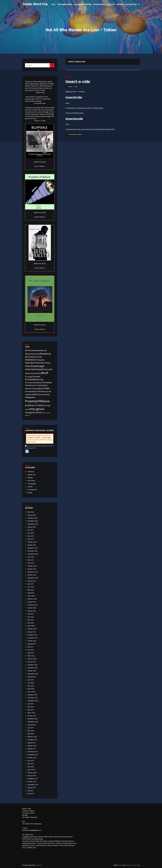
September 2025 (33, 524)
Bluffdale (25, 815)
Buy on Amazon (40, 166)
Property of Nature (28, 811)
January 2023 (32, 602)
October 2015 (32, 782)
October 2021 (32, 641)
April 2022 (31, 623)
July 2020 (30, 680)
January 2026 (32, 515)
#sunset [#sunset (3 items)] (36, 377)
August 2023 (32, 581)
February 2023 (32, 599)
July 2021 (30, 647)
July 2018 (30, 728)
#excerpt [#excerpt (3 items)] (40, 363)
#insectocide (72, 134)
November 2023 (33, 572)
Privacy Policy (32, 448)
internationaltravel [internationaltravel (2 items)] (32, 392)
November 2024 (33, 551)
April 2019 (31, 710)
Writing (30, 493)
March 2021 (31, 656)
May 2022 (31, 620)
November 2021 (33, 638)
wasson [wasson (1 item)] (45, 413)
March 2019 (31, 713)
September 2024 (33, 554)
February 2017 (32, 746)
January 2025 (32, 545)
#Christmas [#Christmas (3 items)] (30, 357)
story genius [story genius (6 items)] (37, 409)
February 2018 (32, 737)
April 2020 (31, 689)
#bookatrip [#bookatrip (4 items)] (45, 354)
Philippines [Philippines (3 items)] (30, 397)
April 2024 (31, 563)
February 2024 (32, 566)
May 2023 (31, 590)
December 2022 (32, 605)
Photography (32, 484)
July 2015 (30, 791)
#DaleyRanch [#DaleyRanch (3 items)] (31, 360)
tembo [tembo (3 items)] (39, 413)
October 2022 (32, 608)
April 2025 (31, 539)
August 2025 (32, 527)
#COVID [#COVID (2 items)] (39, 357)
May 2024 (31, 560)
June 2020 (31, 683)
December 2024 (32, 548)
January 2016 (32, 776)
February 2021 (32, 659)
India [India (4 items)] (47, 388)
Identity (121, 865)
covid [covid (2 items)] (38, 385)
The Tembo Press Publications (32, 824)
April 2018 (31, 734)
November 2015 (33, 779)
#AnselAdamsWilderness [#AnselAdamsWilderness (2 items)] (38, 351)
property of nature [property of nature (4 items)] (35, 405)
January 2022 (32, 632)
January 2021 (32, 662)
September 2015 (33, 785)
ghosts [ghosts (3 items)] (41, 388)
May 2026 (31, 512)
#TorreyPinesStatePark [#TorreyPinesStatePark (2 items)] (34, 383)
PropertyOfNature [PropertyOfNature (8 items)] (37, 401)
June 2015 (31, 794)
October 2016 (32, 758)
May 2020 (31, 686)
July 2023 (30, 584)
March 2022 (31, 626)
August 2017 (32, 743)
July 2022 (30, 614)
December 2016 (32, 752)
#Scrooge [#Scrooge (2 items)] (29, 377)
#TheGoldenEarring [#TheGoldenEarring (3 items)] (34, 380)
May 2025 (31, 536)
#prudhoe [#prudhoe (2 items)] (49, 369)
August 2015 (32, 788)
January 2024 (32, 569)
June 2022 (31, 617)
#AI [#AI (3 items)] (27, 350)
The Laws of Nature (28, 813)
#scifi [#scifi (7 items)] (45, 373)
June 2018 (31, 731)
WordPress (39, 865)
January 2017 (32, 749)
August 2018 (32, 725)
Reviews (30, 487)
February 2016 (32, 773)
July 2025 (30, 530)
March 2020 (31, 692)
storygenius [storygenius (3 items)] (30, 413)
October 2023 (32, 575)
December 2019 (32, 695)
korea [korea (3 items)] (42, 391)
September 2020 (33, 674)
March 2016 (31, 770)
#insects (80, 134)
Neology (69, 77)
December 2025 (32, 518)
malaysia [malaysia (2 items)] (28, 395)
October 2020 (32, 671)
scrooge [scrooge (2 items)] (48, 405)
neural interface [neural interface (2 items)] (44, 395)
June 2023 (31, 587)
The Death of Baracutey (30, 817)
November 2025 (33, 521)
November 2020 (33, 668)
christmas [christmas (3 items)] (47, 383)
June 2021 (31, 650)
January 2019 (32, 716)
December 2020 (32, 665)
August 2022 (32, 611)
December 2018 (32, 719)
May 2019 (31, 707)
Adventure (31, 472)
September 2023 (33, 578)
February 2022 (32, 629)
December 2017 (32, 740)
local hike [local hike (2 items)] (48, 392)
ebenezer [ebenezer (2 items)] (28, 389)
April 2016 (31, 767)
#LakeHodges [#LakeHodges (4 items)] (38, 366)
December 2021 (32, 635)
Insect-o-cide (78, 82)
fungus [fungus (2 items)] (35, 389)
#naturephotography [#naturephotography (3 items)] (35, 369)
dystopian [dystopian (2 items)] (44, 385)
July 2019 (30, 704)
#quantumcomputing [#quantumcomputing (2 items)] (33, 373)
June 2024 (31, 557)
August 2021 (32, 644)
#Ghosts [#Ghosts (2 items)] (48, 363)
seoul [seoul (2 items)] (27, 409)
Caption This (32, 475)
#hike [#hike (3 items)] (28, 366)
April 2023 (31, 593)
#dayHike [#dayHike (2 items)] (41, 360)
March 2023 (31, 596)
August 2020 (32, 677)
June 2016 (31, 761)
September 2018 (33, 722)
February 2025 (32, 542)
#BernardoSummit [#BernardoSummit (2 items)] (32, 354)
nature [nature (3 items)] (35, 394)
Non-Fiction (31, 481)
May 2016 (31, 764)
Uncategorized (32, 490)
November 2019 (33, 698)
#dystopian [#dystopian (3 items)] (30, 363)
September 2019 (33, 701)
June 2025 (31, 533)
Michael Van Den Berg (133, 865)
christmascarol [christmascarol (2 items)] (30, 385)
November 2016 (33, 755)
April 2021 (31, 653)
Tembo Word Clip (35, 4)
